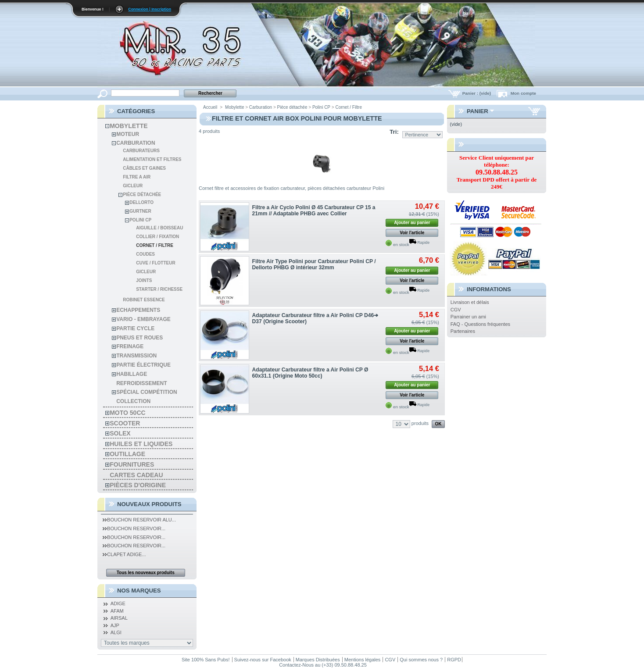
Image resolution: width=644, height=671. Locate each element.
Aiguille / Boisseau (159, 228)
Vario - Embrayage (143, 319)
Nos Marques (139, 591)
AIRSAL (119, 618)
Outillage (127, 454)
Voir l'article (412, 233)
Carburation (136, 143)
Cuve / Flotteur (156, 263)
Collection (133, 401)
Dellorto (141, 202)
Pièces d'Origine (138, 485)
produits (420, 423)
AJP (115, 625)
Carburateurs (141, 151)
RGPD (454, 660)
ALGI (116, 632)
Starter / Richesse (159, 289)
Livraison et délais (470, 302)
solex (120, 433)
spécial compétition (147, 392)
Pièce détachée (142, 195)
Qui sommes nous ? (421, 660)
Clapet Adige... (124, 554)
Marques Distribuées (318, 660)
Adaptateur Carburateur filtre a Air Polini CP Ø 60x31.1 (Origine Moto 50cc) (310, 373)
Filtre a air (137, 177)
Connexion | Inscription (150, 9)
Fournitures (132, 464)
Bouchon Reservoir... (134, 528)
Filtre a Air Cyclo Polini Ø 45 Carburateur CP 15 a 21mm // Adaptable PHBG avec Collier (314, 211)
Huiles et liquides (141, 444)
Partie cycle (135, 328)
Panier (478, 111)
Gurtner (140, 211)
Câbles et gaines (144, 168)
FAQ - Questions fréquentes (480, 324)
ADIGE (118, 603)
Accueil (210, 107)
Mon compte (523, 93)
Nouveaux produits (149, 504)
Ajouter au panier (412, 223)
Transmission (136, 356)
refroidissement (141, 383)
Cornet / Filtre (155, 245)
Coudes (145, 254)
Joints (144, 280)
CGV (456, 310)
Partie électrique (143, 365)
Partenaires (463, 331)
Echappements (138, 310)
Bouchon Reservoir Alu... (139, 520)
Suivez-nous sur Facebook (263, 660)
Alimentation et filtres (152, 159)
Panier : (477, 93)
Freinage (130, 346)
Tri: (394, 132)
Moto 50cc (127, 413)
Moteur (128, 134)
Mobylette (129, 126)
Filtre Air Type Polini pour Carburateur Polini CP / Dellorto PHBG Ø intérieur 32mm (314, 264)
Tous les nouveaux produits (146, 573)
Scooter (125, 423)
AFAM (117, 611)
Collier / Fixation (157, 237)
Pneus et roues (140, 338)
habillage (132, 374)
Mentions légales (363, 660)
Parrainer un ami (468, 317)
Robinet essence (144, 300)
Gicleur (133, 186)
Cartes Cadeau (136, 475)
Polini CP (140, 220)
